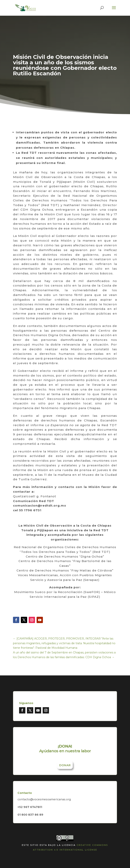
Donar (65, 765)
